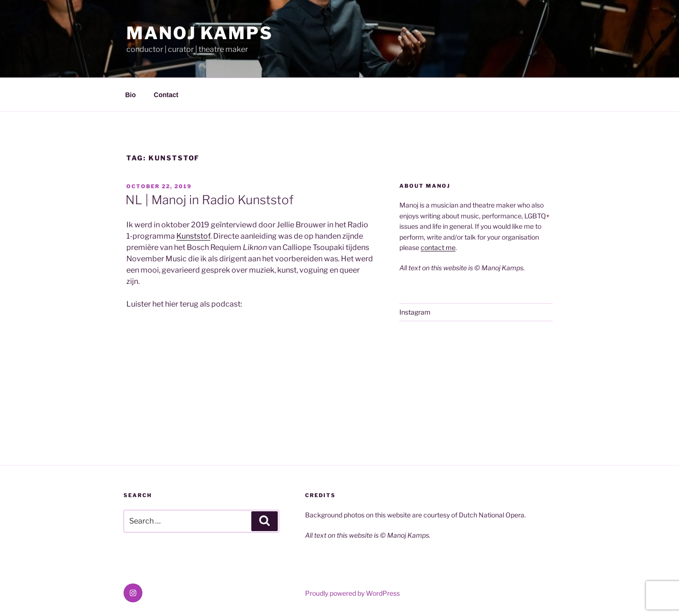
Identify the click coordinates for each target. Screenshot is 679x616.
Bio (131, 95)
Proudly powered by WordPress (352, 593)
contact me (438, 247)
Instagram (415, 312)
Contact (166, 95)
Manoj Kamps (200, 33)
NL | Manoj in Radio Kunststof (210, 200)
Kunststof (193, 236)
